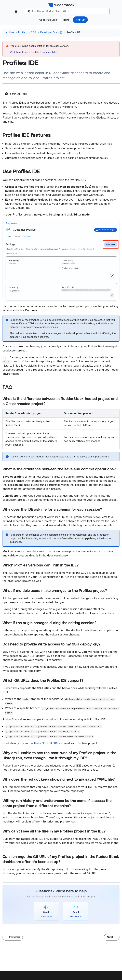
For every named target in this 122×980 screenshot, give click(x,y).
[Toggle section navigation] (16, 12)
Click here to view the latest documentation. (35, 52)
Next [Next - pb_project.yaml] (112, 937)
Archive (10, 32)
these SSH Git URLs (47, 743)
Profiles (22, 32)
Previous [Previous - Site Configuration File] (13, 937)
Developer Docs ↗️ (51, 32)
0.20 (33, 32)
